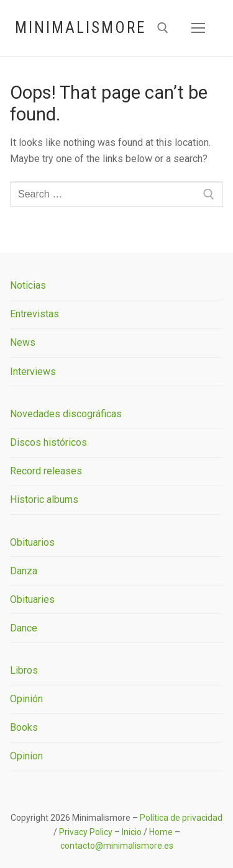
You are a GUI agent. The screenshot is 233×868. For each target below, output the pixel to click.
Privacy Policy (86, 832)
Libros (24, 670)
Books (24, 727)
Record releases (46, 471)
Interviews (33, 372)
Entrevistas (34, 314)
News (23, 342)
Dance (24, 628)
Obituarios (32, 542)
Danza (24, 571)
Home (161, 832)
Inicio (132, 832)
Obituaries (32, 599)
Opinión (26, 699)
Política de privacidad (181, 818)
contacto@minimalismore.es (117, 846)
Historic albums (44, 500)
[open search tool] (163, 28)
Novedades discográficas (66, 414)
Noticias (28, 285)
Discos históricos (48, 442)
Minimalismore (80, 28)
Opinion (26, 756)
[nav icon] (198, 28)
